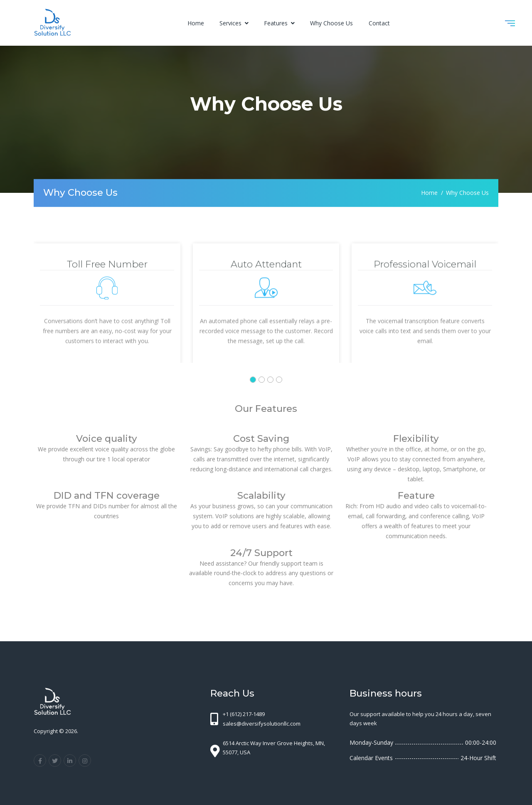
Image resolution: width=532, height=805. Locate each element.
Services (231, 23)
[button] (253, 380)
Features (277, 23)
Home (196, 23)
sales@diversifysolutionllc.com (262, 724)
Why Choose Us (331, 23)
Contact (379, 23)
